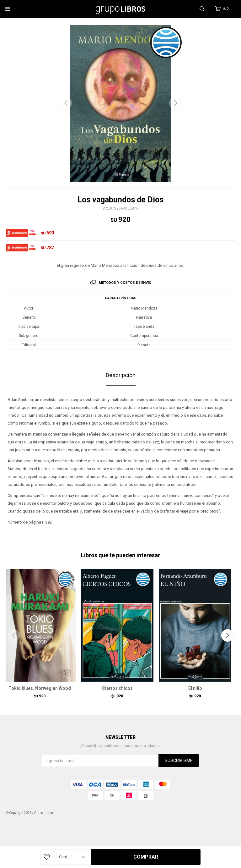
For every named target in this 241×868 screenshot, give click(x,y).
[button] (175, 103)
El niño (195, 688)
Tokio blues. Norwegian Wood (40, 688)
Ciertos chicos (117, 688)
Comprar (146, 857)
